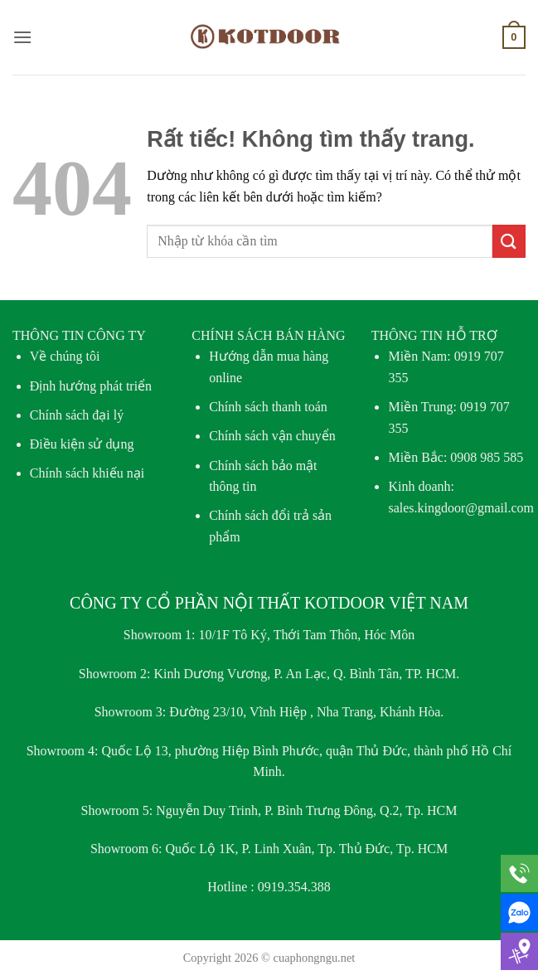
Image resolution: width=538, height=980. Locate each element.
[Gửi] (509, 241)
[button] (22, 37)
